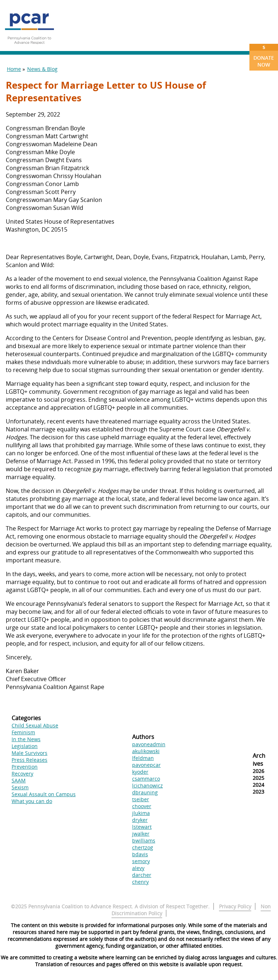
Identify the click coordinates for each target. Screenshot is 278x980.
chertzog (143, 847)
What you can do (32, 801)
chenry (140, 882)
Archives (259, 760)
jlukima (141, 813)
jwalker (141, 834)
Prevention (25, 767)
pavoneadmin (149, 744)
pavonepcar (146, 765)
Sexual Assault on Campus (44, 794)
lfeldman (143, 758)
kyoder (140, 772)
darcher (142, 875)
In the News (26, 739)
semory (141, 861)
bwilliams (144, 840)
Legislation (25, 746)
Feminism (23, 732)
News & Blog (42, 69)
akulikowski (146, 751)
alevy (138, 868)
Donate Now (264, 56)
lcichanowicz (148, 785)
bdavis (140, 854)
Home (14, 69)
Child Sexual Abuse (35, 725)
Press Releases (30, 760)
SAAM (19, 780)
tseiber (141, 799)
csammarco (146, 779)
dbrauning (145, 792)
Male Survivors (30, 753)
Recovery (22, 774)
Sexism (20, 787)
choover (142, 806)
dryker (140, 820)
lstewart (142, 827)
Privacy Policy (235, 906)
